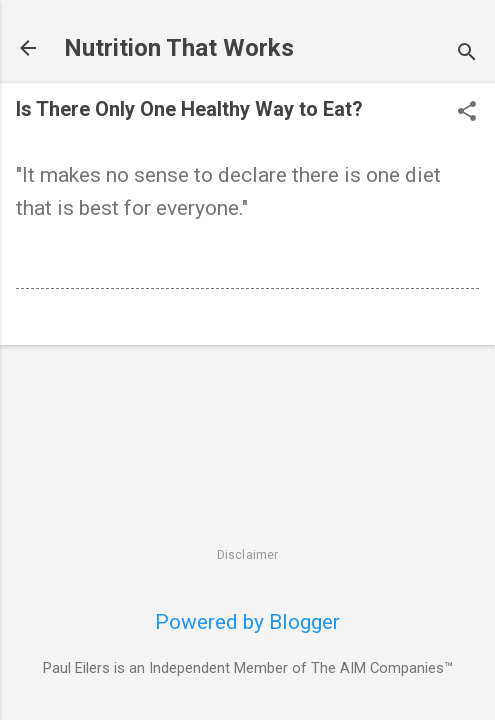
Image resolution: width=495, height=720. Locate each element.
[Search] (467, 54)
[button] (467, 113)
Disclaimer (248, 555)
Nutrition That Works (179, 48)
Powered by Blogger (247, 622)
